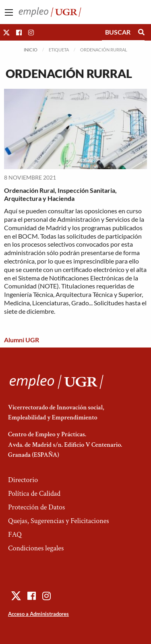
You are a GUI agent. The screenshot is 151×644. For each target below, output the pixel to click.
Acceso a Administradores (38, 614)
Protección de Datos (36, 507)
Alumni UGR (22, 340)
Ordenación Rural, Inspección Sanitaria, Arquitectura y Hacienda (60, 194)
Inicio (31, 50)
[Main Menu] (9, 12)
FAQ (15, 535)
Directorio (23, 480)
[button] (6, 32)
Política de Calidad (34, 494)
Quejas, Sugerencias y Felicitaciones (59, 521)
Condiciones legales (36, 548)
